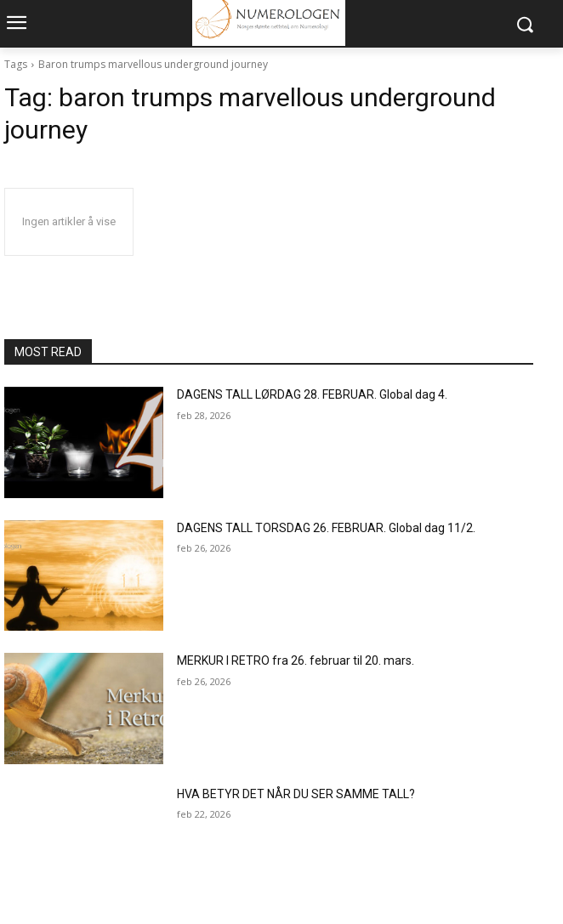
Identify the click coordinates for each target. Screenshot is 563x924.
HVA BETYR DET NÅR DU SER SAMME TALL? (296, 794)
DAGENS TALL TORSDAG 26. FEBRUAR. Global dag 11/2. (326, 528)
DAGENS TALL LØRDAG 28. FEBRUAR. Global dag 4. (312, 394)
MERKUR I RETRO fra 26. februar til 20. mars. (296, 660)
